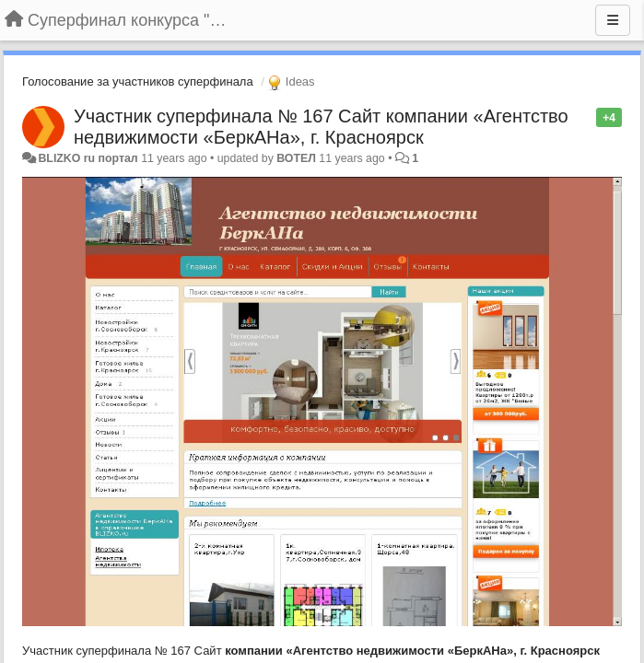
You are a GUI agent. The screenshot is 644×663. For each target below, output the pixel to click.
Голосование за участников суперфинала (138, 81)
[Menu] (613, 20)
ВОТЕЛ (296, 158)
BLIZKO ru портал (88, 158)
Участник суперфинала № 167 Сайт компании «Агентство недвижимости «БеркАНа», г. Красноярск (321, 127)
